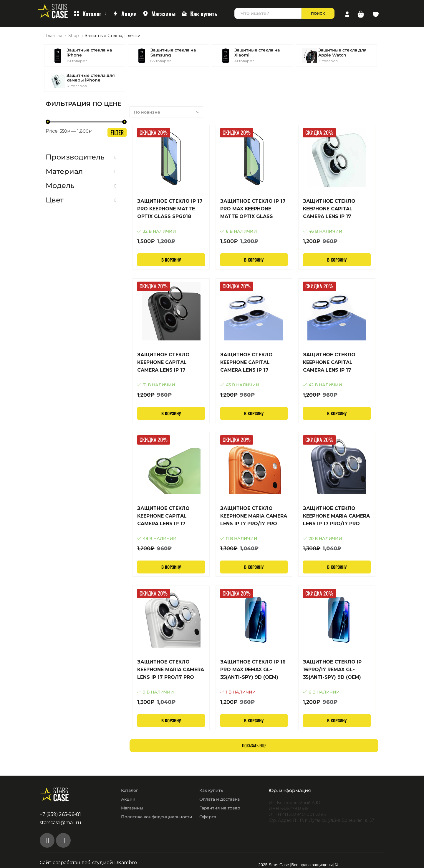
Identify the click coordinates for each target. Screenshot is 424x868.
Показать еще (254, 745)
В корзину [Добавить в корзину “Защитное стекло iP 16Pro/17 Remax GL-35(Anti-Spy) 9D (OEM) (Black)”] (337, 720)
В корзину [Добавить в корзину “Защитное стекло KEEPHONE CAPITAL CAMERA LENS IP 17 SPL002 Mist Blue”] (337, 413)
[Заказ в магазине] (166, 112)
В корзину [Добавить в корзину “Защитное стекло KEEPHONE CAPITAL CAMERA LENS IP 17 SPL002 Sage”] (171, 567)
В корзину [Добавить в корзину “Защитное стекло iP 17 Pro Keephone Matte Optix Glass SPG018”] (171, 260)
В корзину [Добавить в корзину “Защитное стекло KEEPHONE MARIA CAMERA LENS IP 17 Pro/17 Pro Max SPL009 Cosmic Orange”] (254, 567)
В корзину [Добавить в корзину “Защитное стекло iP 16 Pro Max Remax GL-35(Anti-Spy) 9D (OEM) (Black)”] (254, 720)
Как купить (199, 14)
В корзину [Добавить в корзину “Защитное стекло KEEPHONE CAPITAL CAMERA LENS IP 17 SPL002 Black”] (171, 413)
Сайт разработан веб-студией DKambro (88, 863)
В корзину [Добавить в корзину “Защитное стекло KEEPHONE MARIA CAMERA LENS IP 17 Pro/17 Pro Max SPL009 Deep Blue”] (337, 567)
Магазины (159, 14)
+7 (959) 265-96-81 (60, 814)
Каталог (90, 14)
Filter (117, 132)
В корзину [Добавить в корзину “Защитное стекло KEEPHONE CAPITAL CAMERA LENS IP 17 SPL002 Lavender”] (254, 413)
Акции (125, 14)
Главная (54, 36)
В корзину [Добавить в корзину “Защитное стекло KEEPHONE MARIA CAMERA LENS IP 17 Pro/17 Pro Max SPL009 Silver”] (171, 720)
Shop (74, 36)
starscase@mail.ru (61, 823)
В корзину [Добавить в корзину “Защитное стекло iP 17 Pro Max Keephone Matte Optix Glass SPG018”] (254, 260)
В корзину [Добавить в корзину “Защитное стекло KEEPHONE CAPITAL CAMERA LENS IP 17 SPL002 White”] (337, 260)
